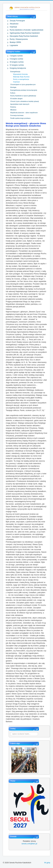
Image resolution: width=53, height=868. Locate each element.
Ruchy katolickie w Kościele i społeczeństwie (26, 30)
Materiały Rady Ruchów (21, 77)
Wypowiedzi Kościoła (20, 74)
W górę (47, 863)
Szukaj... (10, 732)
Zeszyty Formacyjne (17, 21)
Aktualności (14, 24)
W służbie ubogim (16, 99)
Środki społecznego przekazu (20, 118)
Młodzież (13, 110)
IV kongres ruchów (17, 65)
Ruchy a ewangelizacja (21, 79)
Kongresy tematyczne (18, 68)
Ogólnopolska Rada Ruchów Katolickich (25, 33)
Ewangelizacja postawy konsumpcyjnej (24, 90)
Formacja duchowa (17, 115)
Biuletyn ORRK (15, 42)
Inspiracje (13, 27)
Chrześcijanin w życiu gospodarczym (23, 84)
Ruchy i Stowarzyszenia (19, 39)
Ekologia (13, 87)
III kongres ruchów (17, 62)
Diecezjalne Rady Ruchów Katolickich (24, 36)
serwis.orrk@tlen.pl (29, 844)
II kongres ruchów (16, 59)
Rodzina (13, 107)
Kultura (13, 93)
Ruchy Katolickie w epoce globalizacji (23, 96)
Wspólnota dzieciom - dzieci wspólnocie (24, 113)
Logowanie (14, 45)
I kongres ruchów (16, 56)
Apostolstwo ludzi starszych (20, 104)
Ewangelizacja (15, 72)
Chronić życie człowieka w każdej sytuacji (25, 101)
